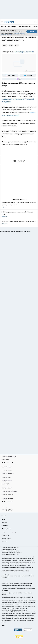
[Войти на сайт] (35, 22)
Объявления (5, 526)
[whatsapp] (19, 161)
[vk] (14, 161)
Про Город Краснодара (8, 502)
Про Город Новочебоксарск (9, 456)
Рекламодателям (6, 538)
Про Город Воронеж (7, 467)
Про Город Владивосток (8, 499)
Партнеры (5, 542)
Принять (32, 32)
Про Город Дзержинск (8, 494)
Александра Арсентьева (24, 52)
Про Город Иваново (7, 470)
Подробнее (5, 590)
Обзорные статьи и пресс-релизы (11, 532)
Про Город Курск (6, 477)
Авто (5, 45)
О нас (3, 519)
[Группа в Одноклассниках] (6, 510)
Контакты (5, 522)
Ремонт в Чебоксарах (24, 27)
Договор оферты (6, 529)
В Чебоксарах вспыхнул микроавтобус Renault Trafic (19, 214)
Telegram (4, 516)
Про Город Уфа (6, 484)
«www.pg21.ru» (14, 547)
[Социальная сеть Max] (19, 79)
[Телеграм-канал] (28, 75)
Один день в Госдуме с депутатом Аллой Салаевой (19, 223)
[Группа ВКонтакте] (10, 75)
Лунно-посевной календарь (9, 27)
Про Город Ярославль (8, 473)
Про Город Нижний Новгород (9, 491)
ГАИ (17, 45)
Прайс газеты (5, 535)
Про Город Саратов (7, 488)
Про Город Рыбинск (7, 481)
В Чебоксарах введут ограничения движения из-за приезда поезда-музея (19, 205)
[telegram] (24, 161)
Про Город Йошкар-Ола (8, 463)
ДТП (11, 45)
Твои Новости (6, 460)
